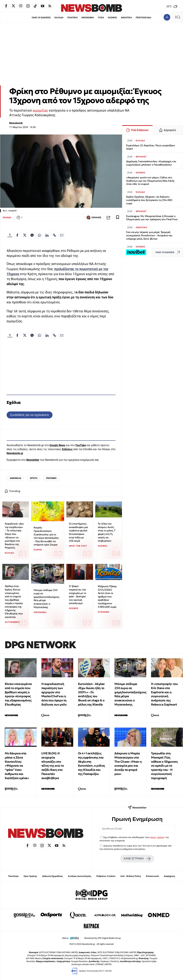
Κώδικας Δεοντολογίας (80, 876)
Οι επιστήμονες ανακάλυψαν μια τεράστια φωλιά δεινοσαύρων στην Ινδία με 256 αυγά (78, 532)
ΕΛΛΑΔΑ (59, 18)
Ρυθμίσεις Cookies (106, 876)
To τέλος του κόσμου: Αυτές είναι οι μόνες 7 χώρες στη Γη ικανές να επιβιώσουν (107, 532)
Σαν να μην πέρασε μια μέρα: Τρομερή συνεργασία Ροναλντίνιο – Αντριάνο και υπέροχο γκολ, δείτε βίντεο (149, 235)
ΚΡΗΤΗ (34, 478)
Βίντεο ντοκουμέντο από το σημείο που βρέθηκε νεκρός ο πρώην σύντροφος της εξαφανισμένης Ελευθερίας (18, 694)
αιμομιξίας (40, 111)
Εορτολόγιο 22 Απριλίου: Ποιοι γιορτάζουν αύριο (151, 147)
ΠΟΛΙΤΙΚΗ (72, 18)
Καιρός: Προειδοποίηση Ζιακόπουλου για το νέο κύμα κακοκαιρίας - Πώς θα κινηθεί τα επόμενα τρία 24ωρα (46, 536)
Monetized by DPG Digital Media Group (103, 938)
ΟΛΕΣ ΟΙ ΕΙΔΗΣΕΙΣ (41, 18)
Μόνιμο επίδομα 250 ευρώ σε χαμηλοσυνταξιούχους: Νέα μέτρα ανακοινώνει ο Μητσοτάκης (47, 599)
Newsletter (33, 460)
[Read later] (118, 218)
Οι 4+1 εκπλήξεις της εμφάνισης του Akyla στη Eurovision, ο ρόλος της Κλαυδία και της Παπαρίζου (91, 764)
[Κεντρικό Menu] (178, 17)
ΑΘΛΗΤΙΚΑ (127, 18)
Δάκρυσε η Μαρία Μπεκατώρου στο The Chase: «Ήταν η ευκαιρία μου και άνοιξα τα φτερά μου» (128, 764)
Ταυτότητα (13, 876)
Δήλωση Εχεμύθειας (53, 876)
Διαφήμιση (170, 876)
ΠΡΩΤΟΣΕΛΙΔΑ (144, 18)
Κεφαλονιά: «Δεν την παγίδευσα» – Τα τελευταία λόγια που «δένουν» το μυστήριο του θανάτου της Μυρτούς (14, 536)
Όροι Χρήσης (30, 876)
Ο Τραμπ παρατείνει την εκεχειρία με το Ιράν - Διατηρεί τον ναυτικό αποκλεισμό (78, 595)
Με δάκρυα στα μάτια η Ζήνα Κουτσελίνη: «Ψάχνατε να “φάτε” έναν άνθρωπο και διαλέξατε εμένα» (17, 766)
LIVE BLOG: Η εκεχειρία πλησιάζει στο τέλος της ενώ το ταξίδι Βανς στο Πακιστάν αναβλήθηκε (53, 766)
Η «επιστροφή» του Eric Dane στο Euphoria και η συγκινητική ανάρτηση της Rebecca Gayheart (164, 694)
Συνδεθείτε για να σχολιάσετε (30, 415)
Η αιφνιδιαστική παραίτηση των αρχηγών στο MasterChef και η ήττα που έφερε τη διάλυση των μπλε (54, 694)
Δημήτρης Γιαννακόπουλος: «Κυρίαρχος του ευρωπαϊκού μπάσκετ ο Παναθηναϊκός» (151, 163)
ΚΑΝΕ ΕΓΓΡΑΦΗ (137, 859)
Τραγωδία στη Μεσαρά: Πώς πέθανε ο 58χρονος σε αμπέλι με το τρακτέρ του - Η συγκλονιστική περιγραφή (164, 766)
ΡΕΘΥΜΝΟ (51, 478)
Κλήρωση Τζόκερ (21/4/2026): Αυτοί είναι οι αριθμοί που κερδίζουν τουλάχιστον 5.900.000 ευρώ (107, 597)
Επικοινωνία (153, 876)
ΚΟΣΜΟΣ (113, 18)
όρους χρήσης (157, 837)
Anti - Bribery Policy (131, 876)
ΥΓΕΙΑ (101, 18)
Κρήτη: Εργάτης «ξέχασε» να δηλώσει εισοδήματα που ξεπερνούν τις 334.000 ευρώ (149, 200)
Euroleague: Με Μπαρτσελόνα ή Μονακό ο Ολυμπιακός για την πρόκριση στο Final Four (152, 218)
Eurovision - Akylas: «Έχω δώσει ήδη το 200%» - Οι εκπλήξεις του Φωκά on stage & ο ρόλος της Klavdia (91, 694)
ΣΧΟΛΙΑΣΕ (94, 218)
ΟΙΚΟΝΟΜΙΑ (88, 18)
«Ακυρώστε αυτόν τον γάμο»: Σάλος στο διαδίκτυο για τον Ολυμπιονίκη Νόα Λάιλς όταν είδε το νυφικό (150, 181)
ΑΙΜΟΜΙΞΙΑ (16, 478)
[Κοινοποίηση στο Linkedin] (47, 235)
